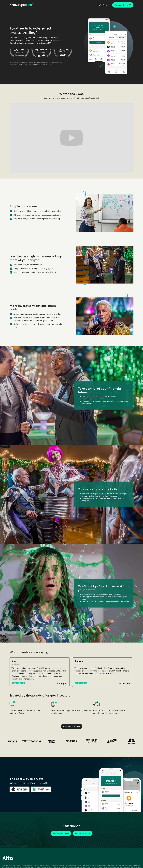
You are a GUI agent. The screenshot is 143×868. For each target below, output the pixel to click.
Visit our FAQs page (83, 833)
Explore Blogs (102, 5)
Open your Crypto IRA (123, 5)
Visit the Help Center (61, 833)
